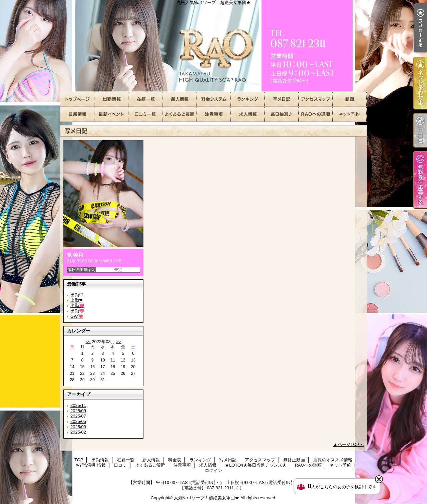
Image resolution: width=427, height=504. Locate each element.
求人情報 (248, 114)
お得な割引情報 (111, 114)
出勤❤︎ (77, 300)
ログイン (213, 470)
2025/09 (78, 411)
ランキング (248, 99)
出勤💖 (77, 311)
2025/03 (78, 427)
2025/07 (78, 416)
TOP (77, 99)
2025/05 (78, 421)
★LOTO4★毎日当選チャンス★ (282, 114)
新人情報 (179, 99)
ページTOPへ (351, 444)
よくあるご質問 (179, 114)
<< (88, 342)
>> (119, 342)
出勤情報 (111, 99)
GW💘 (77, 316)
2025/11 (78, 405)
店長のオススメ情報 (77, 114)
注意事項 (213, 114)
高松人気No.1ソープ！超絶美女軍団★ (213, 46)
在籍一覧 (145, 99)
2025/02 (78, 432)
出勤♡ (77, 295)
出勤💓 (77, 306)
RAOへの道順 (316, 114)
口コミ (145, 114)
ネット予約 (350, 114)
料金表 (213, 99)
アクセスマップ (316, 99)
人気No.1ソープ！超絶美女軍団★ (206, 498)
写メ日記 (282, 99)
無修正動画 (350, 99)
